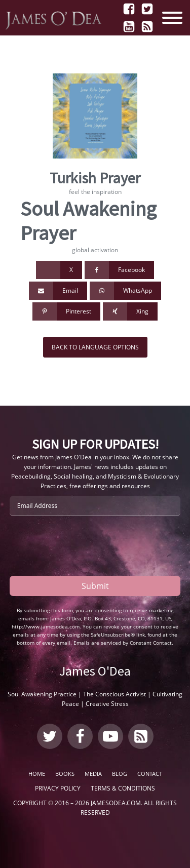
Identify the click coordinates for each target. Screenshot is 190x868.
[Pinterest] (66, 311)
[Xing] (130, 311)
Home (37, 774)
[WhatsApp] (125, 291)
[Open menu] (175, 18)
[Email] (58, 291)
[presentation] (87, 546)
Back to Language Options (95, 347)
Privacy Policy (58, 788)
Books (65, 774)
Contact (150, 774)
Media (93, 774)
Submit (95, 586)
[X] (59, 270)
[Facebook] (119, 270)
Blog (120, 774)
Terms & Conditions (123, 788)
